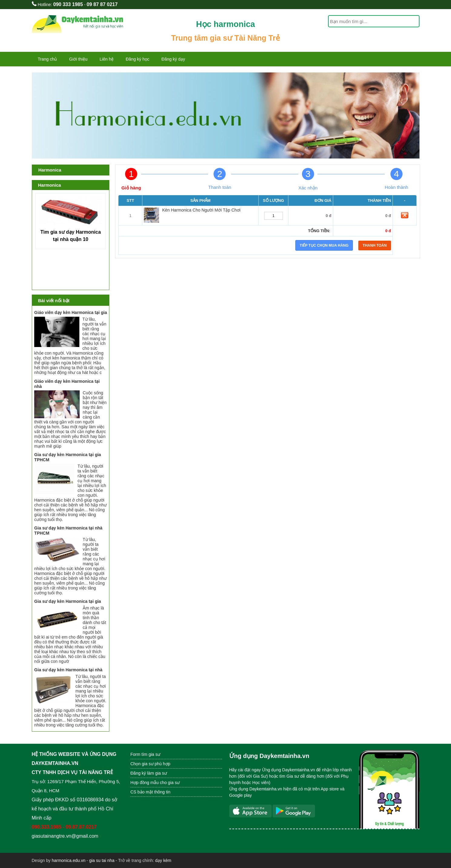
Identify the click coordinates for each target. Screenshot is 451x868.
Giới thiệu (78, 59)
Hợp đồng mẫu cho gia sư (155, 783)
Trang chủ (48, 59)
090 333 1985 (68, 4)
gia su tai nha (102, 860)
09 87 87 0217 (102, 4)
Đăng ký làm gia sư (149, 773)
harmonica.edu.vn (69, 860)
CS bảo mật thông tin (151, 792)
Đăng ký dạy (173, 59)
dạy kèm (163, 860)
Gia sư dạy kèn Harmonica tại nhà (68, 670)
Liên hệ (107, 59)
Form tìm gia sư (145, 754)
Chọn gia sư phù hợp (151, 764)
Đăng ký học (138, 59)
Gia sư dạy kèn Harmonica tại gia (68, 601)
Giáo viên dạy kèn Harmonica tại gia (71, 312)
